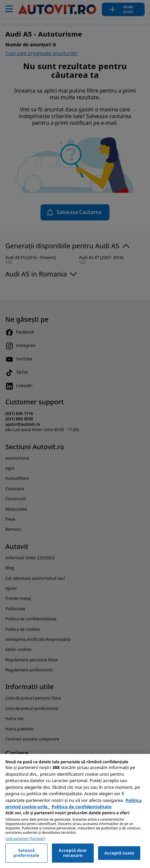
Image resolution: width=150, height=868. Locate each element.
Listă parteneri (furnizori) (25, 839)
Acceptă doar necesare (73, 853)
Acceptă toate (119, 853)
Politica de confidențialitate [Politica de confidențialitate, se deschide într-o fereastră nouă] (82, 807)
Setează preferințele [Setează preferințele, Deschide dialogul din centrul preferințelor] (26, 853)
